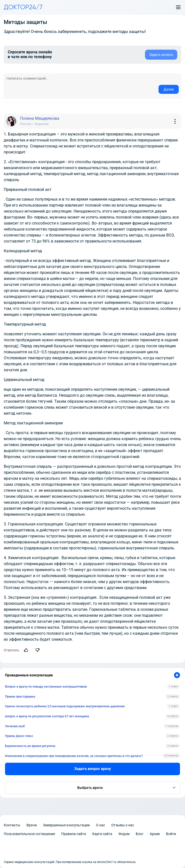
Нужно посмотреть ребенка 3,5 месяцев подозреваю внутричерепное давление (65, 706)
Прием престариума (20, 696)
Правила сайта (74, 834)
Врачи (32, 825)
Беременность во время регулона (30, 746)
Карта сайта (102, 834)
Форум (124, 834)
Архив (155, 834)
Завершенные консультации (66, 825)
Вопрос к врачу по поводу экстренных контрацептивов (46, 686)
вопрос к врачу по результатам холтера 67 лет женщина (47, 716)
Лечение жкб (15, 726)
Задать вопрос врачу (93, 769)
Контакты (12, 825)
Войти (171, 834)
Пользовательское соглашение (29, 834)
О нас (100, 825)
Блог (140, 834)
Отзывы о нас (123, 825)
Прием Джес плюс (19, 736)
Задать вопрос (161, 55)
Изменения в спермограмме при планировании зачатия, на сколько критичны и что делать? (74, 756)
